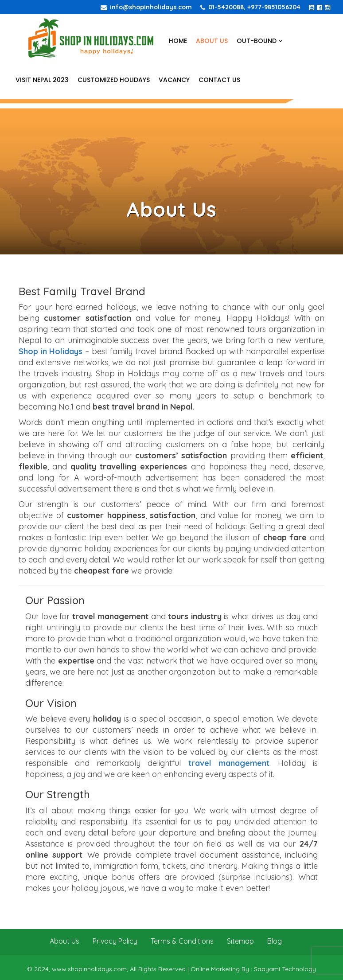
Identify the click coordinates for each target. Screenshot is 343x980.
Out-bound (259, 41)
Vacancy (174, 80)
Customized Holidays (114, 80)
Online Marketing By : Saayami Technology (253, 969)
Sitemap (240, 941)
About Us (212, 41)
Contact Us (219, 80)
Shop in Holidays (51, 351)
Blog (275, 941)
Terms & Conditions (182, 941)
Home (178, 41)
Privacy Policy (115, 941)
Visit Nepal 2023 (42, 80)
